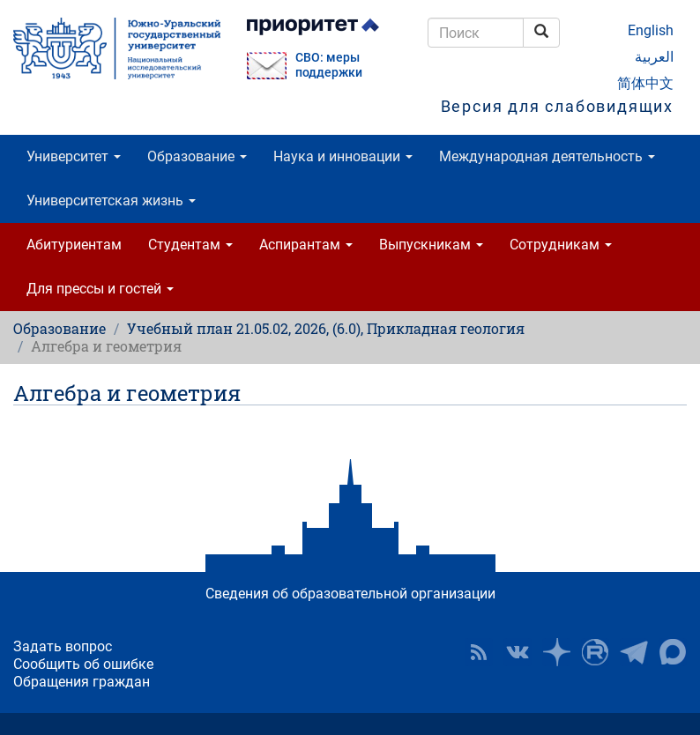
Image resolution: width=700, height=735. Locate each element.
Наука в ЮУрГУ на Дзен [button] (556, 652)
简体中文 (645, 83)
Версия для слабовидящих (557, 106)
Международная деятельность (547, 156)
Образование (197, 156)
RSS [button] (479, 652)
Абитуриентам (74, 245)
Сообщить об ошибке (83, 664)
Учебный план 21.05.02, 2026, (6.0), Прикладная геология (326, 328)
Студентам (190, 245)
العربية (654, 57)
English (651, 30)
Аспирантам (306, 245)
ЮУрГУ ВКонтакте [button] (518, 652)
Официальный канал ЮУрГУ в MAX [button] (673, 652)
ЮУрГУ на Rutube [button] (595, 652)
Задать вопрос (63, 646)
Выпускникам (431, 245)
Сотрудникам (561, 245)
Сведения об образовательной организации (350, 594)
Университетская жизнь (111, 200)
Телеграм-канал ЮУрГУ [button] (634, 652)
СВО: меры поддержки (329, 65)
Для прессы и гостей (100, 289)
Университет (74, 156)
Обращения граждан (82, 682)
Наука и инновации (343, 156)
